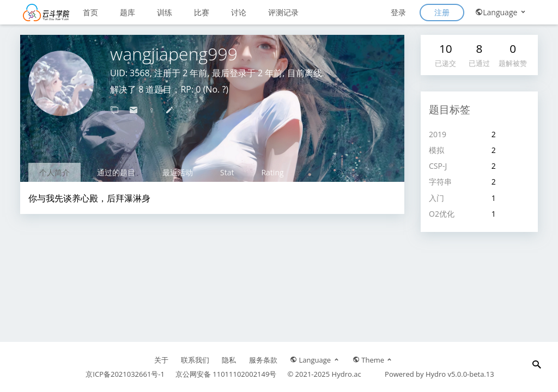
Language (501, 12)
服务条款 (263, 360)
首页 (90, 12)
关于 (161, 360)
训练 (165, 12)
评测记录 (283, 12)
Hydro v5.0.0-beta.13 (460, 374)
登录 (398, 12)
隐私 (229, 360)
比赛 (202, 12)
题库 (128, 12)
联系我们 (195, 360)
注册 (442, 12)
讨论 (239, 12)
